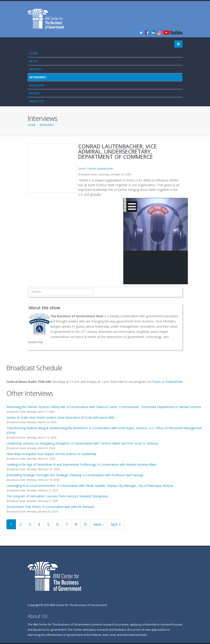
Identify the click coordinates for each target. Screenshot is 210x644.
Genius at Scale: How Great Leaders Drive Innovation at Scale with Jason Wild (60, 417)
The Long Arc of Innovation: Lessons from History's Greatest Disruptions (57, 496)
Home (34, 53)
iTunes (156, 382)
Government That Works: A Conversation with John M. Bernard (50, 507)
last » (116, 524)
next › (99, 524)
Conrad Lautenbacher (100, 169)
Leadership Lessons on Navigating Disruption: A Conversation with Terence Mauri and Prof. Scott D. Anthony (82, 443)
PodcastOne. (174, 382)
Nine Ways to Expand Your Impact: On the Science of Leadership (51, 454)
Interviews (38, 77)
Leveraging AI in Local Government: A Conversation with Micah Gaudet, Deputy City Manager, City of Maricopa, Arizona (90, 486)
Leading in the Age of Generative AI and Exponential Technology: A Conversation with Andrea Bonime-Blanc (82, 464)
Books (34, 93)
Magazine (37, 85)
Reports (36, 69)
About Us (37, 101)
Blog (33, 61)
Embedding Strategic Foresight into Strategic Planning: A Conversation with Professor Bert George (75, 475)
